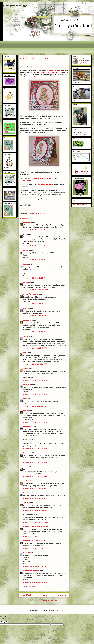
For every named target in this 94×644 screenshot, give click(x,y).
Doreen (26, 493)
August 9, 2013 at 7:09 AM (35, 463)
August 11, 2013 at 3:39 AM (35, 582)
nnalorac (27, 222)
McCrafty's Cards (31, 294)
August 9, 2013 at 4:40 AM (35, 364)
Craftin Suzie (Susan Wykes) (35, 526)
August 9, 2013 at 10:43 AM (35, 522)
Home (44, 595)
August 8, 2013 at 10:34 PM (35, 304)
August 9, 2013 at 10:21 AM (35, 510)
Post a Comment (29, 587)
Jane (25, 467)
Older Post (63, 595)
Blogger (60, 610)
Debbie (26, 308)
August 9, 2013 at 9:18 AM (35, 488)
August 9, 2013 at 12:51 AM (35, 348)
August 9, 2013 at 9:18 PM (35, 548)
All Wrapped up (37, 77)
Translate (82, 134)
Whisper (27, 282)
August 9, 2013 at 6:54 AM (35, 422)
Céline (26, 250)
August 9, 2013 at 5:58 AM (35, 394)
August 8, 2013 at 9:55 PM (35, 278)
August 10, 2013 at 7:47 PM (35, 566)
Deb (25, 398)
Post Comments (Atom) (50, 600)
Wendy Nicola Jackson (32, 540)
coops (26, 368)
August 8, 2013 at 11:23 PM (35, 332)
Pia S (25, 352)
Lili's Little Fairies (53, 70)
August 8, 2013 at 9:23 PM (35, 260)
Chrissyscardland (15, 6)
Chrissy (82, 59)
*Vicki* (26, 336)
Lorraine (27, 453)
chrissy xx (27, 320)
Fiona (25, 264)
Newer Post (25, 595)
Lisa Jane (27, 384)
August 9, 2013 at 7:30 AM (35, 477)
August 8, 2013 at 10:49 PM (35, 316)
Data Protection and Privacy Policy (81, 205)
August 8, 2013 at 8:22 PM (35, 230)
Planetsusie (28, 426)
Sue (25, 234)
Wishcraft (27, 481)
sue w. (26, 410)
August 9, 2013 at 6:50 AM (35, 406)
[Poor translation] (5, 622)
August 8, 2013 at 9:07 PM (35, 246)
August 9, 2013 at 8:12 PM (35, 536)
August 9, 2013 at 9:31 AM (35, 498)
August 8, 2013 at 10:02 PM (36, 290)
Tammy (26, 503)
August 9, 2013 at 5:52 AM (35, 380)
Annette (26, 552)
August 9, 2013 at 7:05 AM (35, 449)
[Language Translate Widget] (80, 132)
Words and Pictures (31, 571)
